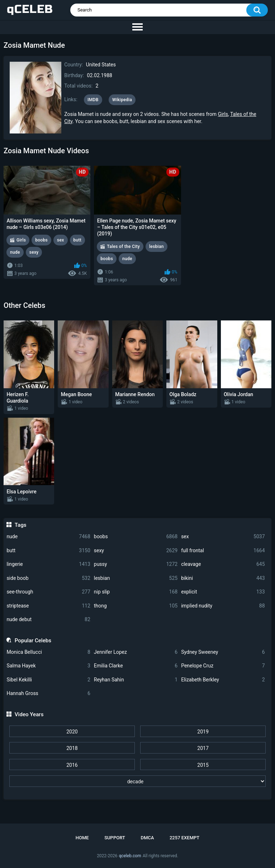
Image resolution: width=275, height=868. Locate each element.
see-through (48, 592)
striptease (48, 606)
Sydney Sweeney (223, 652)
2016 (72, 765)
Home (82, 838)
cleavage (223, 564)
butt (48, 551)
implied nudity (223, 606)
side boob (48, 578)
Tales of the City (123, 247)
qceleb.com (130, 856)
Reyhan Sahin (136, 680)
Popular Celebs (33, 641)
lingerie (48, 564)
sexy (136, 551)
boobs (136, 537)
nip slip (136, 592)
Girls (223, 114)
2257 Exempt (184, 838)
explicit (223, 592)
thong (136, 606)
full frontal (223, 551)
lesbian (136, 578)
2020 (72, 732)
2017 (203, 748)
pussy (136, 564)
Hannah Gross (48, 693)
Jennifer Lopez (136, 652)
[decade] (138, 781)
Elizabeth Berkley (223, 680)
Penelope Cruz (223, 666)
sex (223, 537)
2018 (72, 748)
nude (48, 537)
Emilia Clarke (136, 666)
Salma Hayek (48, 666)
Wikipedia (122, 100)
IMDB (93, 100)
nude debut (48, 620)
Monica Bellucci (48, 652)
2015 (203, 765)
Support (115, 838)
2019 (203, 732)
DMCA (147, 838)
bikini (223, 578)
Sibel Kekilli (48, 680)
